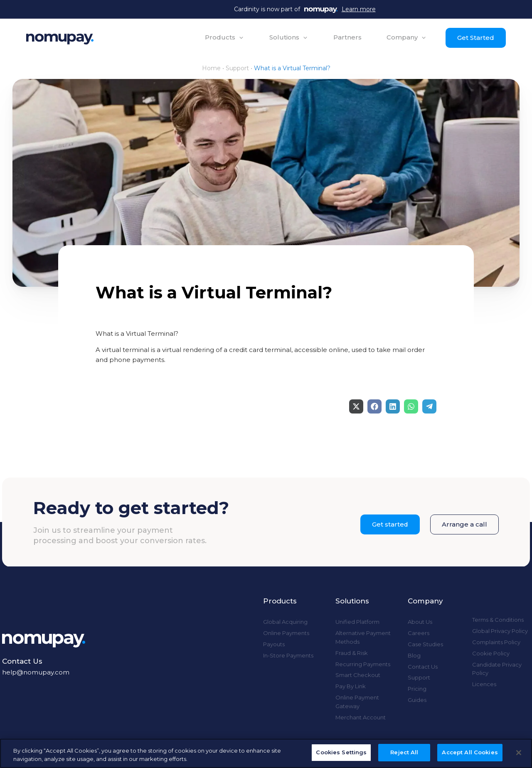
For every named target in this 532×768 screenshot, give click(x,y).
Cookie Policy (491, 653)
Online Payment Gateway (357, 702)
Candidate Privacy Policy (497, 669)
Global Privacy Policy (500, 631)
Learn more (359, 9)
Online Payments (286, 633)
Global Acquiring (285, 622)
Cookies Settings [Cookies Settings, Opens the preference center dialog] (341, 752)
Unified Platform (357, 622)
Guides (417, 700)
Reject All (404, 752)
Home (211, 68)
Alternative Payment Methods (363, 637)
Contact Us (423, 667)
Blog (414, 655)
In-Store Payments (288, 655)
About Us (420, 622)
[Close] (519, 753)
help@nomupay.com (36, 672)
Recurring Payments (363, 664)
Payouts (274, 644)
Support (237, 68)
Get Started (475, 38)
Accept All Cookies (470, 752)
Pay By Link (351, 686)
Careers (419, 633)
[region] (266, 753)
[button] (224, 37)
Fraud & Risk (352, 653)
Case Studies (425, 644)
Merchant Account (361, 717)
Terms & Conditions (498, 620)
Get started (390, 524)
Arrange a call (464, 524)
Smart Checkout (358, 675)
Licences (484, 684)
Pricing (417, 689)
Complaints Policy (496, 642)
